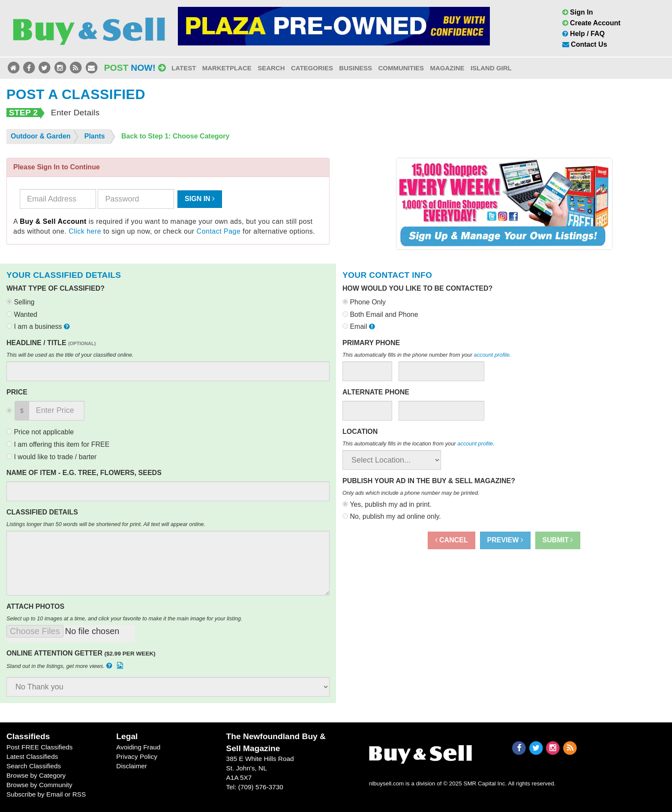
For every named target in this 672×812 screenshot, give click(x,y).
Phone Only (364, 302)
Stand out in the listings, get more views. (66, 666)
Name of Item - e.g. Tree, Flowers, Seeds (84, 473)
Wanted (22, 314)
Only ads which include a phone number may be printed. (411, 493)
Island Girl (491, 68)
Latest (184, 68)
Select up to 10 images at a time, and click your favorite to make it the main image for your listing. (124, 618)
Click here (85, 231)
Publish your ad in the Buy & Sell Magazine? (429, 481)
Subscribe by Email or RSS (46, 794)
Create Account (591, 23)
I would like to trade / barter (51, 457)
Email (360, 326)
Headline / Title (51, 343)
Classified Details (42, 512)
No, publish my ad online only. (392, 516)
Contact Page (219, 231)
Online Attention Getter (81, 653)
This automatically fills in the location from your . (418, 444)
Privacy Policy (137, 756)
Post (135, 68)
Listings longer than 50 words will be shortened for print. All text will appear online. (106, 524)
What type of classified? (55, 288)
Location (360, 432)
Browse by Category (36, 775)
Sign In (578, 12)
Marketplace (227, 68)
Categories (312, 68)
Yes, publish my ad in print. (387, 504)
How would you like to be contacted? (417, 288)
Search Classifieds (34, 766)
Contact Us (585, 44)
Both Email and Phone (380, 314)
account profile (492, 355)
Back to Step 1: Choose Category (175, 136)
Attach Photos (35, 606)
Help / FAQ (583, 34)
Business (355, 68)
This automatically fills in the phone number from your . (427, 355)
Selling (20, 302)
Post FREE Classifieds (40, 747)
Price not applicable (40, 432)
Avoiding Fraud (138, 747)
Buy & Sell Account (53, 221)
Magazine (447, 68)
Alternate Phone (376, 392)
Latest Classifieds (32, 756)
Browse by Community (39, 785)
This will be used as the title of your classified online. (70, 355)
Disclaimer (132, 766)
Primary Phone (371, 343)
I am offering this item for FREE (58, 444)
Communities (401, 68)
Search (271, 68)
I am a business (39, 326)
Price (17, 392)
